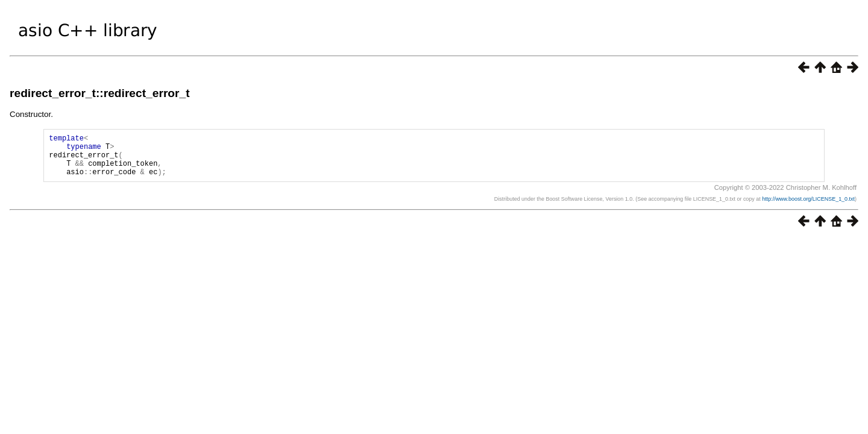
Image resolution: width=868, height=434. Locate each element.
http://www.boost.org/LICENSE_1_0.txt (808, 208)
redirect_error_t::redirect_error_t (100, 93)
